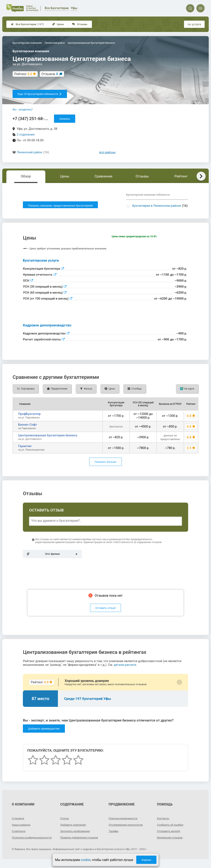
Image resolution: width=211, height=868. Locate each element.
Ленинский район (29, 152)
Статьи (65, 820)
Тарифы (114, 833)
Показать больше (105, 463)
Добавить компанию (74, 826)
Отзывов (50, 74)
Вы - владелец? (23, 109)
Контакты (164, 820)
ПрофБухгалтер (29, 415)
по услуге (194, 24)
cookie (85, 860)
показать (65, 119)
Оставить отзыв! (106, 609)
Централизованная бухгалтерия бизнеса (48, 437)
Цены (58, 24)
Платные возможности (124, 820)
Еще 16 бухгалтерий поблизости (40, 94)
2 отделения (26, 135)
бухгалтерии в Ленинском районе (157, 206)
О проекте (19, 820)
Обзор (26, 176)
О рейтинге (19, 833)
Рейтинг (181, 176)
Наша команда (22, 826)
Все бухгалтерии (27, 24)
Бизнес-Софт (28, 426)
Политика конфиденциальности (27, 841)
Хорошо (146, 860)
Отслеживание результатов (127, 826)
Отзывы (80, 24)
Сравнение (103, 176)
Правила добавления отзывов (81, 839)
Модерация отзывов (171, 839)
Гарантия (25, 448)
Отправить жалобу (170, 833)
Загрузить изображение (76, 833)
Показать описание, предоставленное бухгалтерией (60, 206)
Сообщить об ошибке (171, 826)
